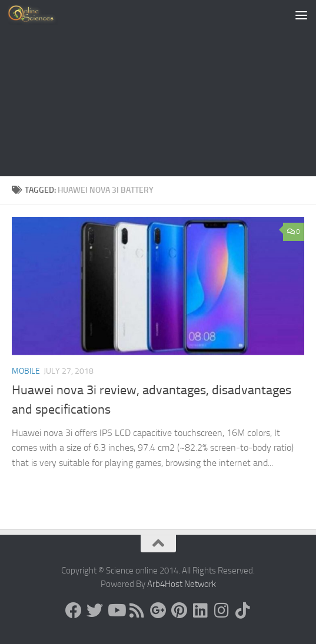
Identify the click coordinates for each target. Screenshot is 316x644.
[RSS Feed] (137, 611)
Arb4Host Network (182, 584)
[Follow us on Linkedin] (201, 611)
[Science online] (74, 611)
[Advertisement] (158, 88)
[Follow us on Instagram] (222, 611)
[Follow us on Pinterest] (179, 611)
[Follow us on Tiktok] (243, 611)
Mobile (26, 371)
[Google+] (158, 611)
